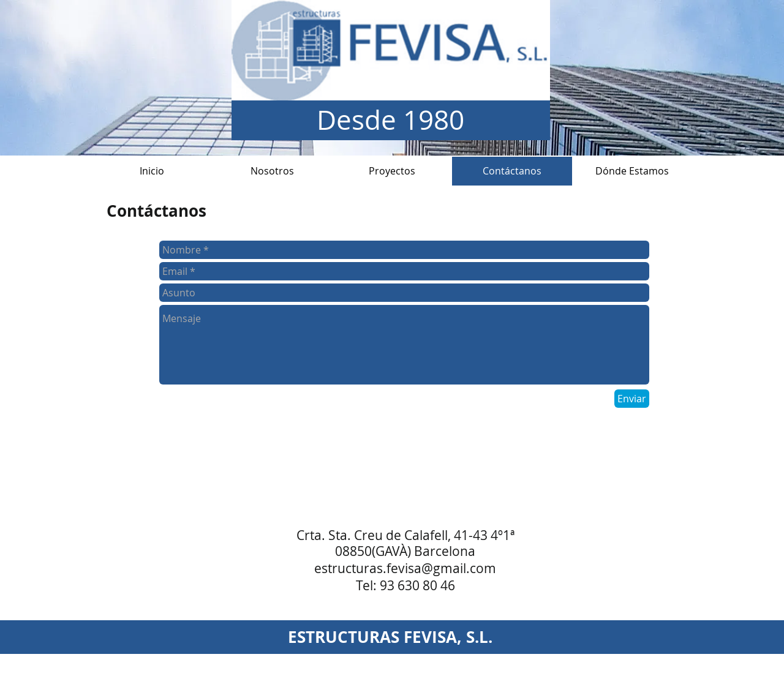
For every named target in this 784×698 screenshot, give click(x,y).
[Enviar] (632, 399)
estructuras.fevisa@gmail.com (405, 568)
